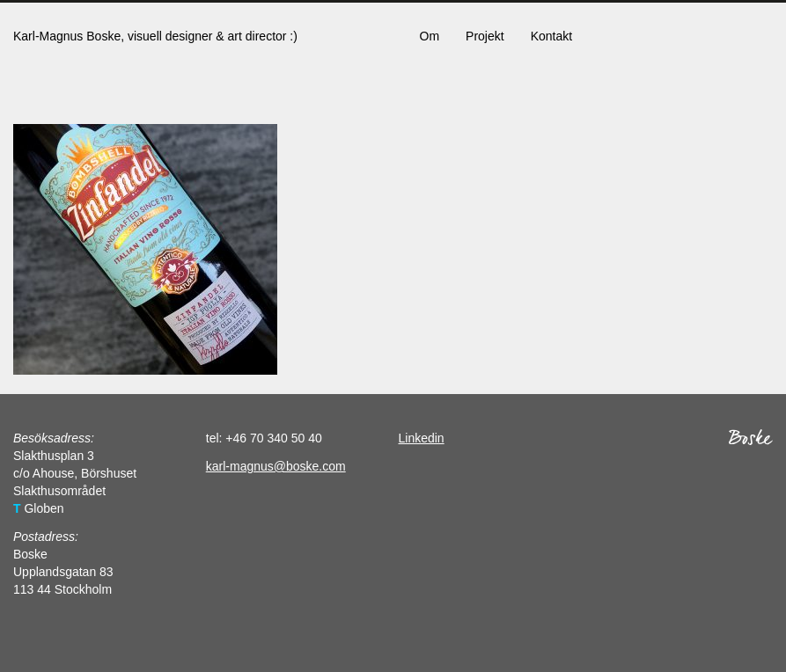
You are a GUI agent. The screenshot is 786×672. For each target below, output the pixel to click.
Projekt (485, 36)
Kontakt (551, 36)
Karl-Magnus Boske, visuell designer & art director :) (155, 36)
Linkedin (422, 438)
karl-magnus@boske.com (276, 466)
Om (430, 36)
